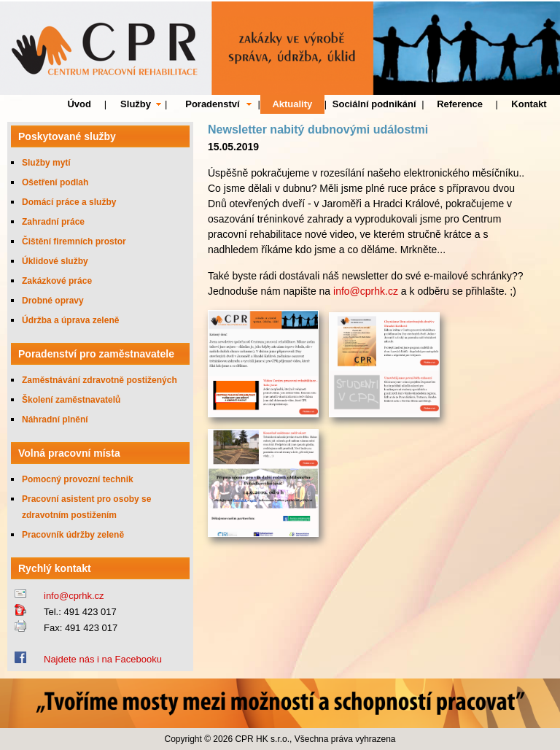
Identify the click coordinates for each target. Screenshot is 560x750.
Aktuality (292, 104)
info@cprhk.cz (74, 596)
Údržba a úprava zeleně (70, 320)
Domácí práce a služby (69, 202)
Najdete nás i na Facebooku (103, 659)
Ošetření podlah (55, 182)
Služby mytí (46, 163)
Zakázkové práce (57, 281)
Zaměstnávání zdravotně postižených (100, 380)
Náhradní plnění (55, 420)
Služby (136, 104)
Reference (460, 104)
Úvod (79, 104)
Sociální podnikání (374, 104)
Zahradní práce (53, 222)
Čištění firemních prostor (74, 241)
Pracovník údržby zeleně (73, 535)
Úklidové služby (55, 261)
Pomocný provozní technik (78, 479)
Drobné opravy (53, 301)
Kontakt (529, 104)
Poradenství (212, 104)
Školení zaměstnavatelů (71, 400)
